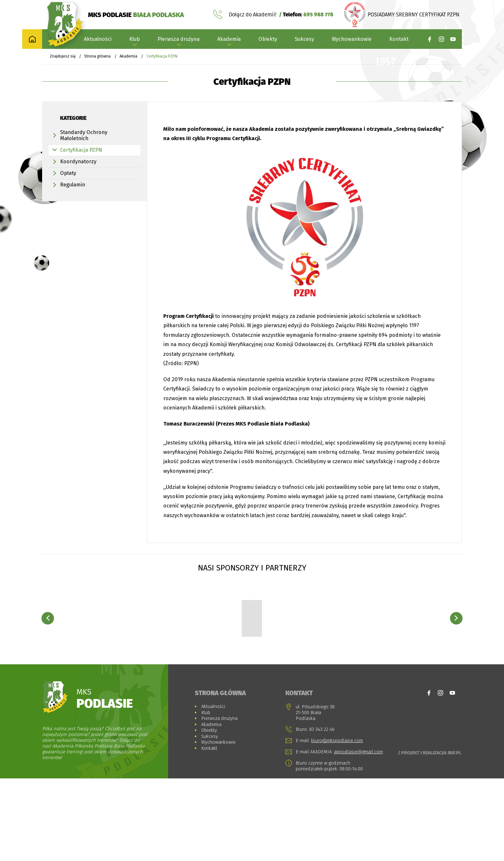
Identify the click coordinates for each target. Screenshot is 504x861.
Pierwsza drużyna (179, 40)
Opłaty (68, 174)
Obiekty (268, 40)
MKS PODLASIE (136, 15)
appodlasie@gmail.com (358, 834)
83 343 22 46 (322, 812)
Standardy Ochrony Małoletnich (84, 137)
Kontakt (399, 40)
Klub (135, 40)
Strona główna (97, 58)
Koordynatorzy (78, 163)
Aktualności (98, 40)
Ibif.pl (455, 835)
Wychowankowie (352, 40)
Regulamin (73, 186)
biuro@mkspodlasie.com (337, 823)
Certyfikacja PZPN (81, 151)
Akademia (229, 40)
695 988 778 (318, 15)
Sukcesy (304, 40)
